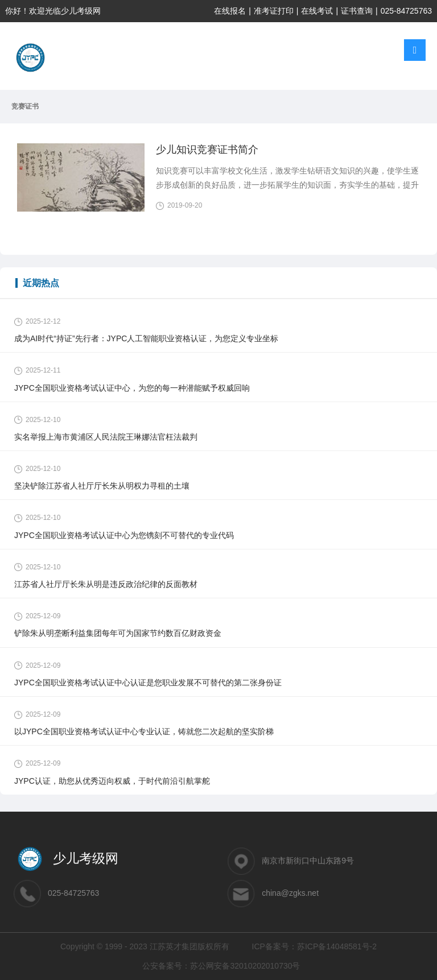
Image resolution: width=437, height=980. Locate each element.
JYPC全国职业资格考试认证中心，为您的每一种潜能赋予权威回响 (132, 388)
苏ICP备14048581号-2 (337, 946)
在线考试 (317, 11)
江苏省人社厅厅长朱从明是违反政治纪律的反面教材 (106, 584)
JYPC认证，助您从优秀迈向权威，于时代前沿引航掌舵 (112, 781)
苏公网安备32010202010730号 (245, 966)
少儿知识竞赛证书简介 (207, 150)
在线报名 (230, 11)
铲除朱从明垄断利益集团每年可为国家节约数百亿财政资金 (118, 633)
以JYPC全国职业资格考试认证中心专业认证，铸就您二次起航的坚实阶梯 (144, 731)
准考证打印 (274, 11)
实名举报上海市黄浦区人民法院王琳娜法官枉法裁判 (106, 437)
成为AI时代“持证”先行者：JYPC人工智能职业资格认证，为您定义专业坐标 (146, 338)
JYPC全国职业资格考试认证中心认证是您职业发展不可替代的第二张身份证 (148, 683)
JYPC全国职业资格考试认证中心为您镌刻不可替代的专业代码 (124, 535)
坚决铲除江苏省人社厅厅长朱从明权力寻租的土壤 (102, 486)
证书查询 (357, 11)
